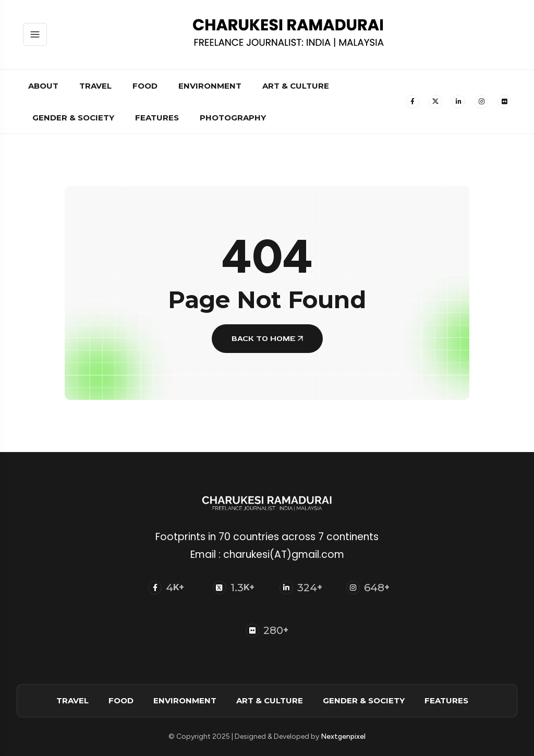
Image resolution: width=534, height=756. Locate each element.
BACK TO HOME (267, 339)
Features (157, 118)
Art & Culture (296, 86)
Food (145, 86)
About (43, 86)
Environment (210, 86)
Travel (95, 86)
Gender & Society (73, 118)
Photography (233, 118)
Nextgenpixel (343, 737)
